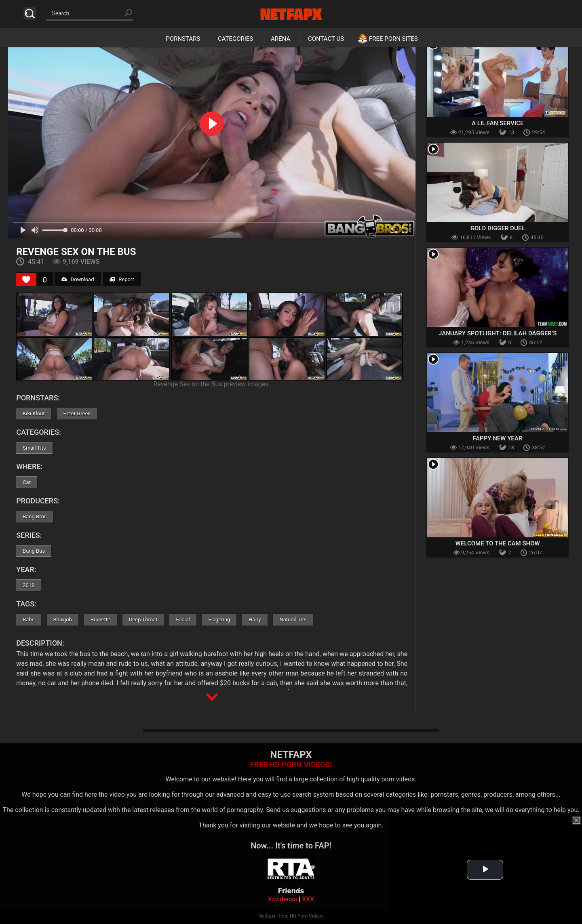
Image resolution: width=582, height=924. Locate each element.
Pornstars (183, 39)
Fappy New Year (498, 438)
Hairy (255, 620)
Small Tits (34, 448)
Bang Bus (34, 551)
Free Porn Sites (393, 39)
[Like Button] (26, 280)
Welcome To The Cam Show (498, 543)
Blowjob (63, 620)
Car (27, 482)
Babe (28, 620)
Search (30, 14)
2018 (28, 585)
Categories (235, 39)
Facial (183, 620)
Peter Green (77, 414)
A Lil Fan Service (498, 123)
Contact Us (326, 39)
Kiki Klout (34, 414)
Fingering (219, 620)
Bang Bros (35, 517)
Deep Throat (143, 620)
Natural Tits (293, 620)
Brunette (100, 620)
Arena (280, 39)
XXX (308, 899)
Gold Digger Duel (498, 228)
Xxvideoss (283, 899)
